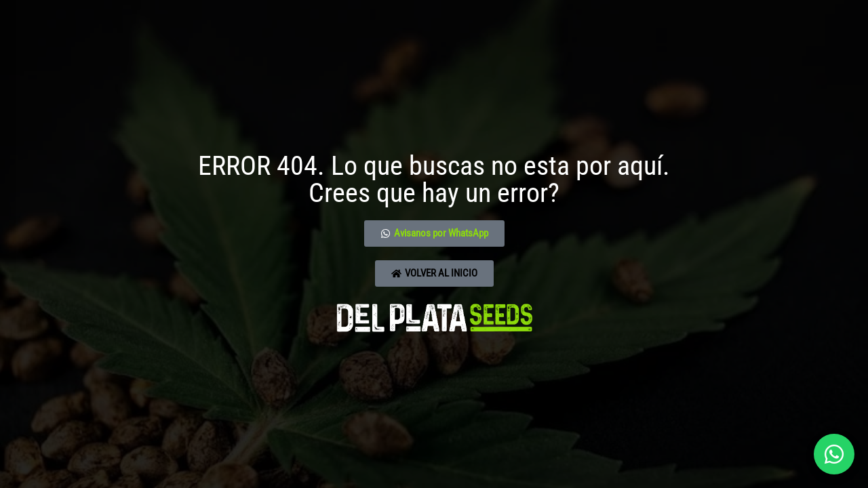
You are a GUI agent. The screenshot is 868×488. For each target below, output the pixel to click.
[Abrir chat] (834, 454)
